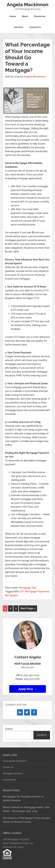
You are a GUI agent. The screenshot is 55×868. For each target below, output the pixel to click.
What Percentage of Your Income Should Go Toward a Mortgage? (27, 57)
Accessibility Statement (15, 761)
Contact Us (8, 767)
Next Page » (28, 608)
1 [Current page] (5, 608)
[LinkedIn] (20, 712)
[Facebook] (34, 712)
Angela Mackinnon (28, 4)
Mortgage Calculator (13, 773)
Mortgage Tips (28, 588)
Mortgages (12, 595)
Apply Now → (27, 689)
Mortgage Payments (37, 591)
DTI (22, 591)
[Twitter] (27, 712)
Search (9, 729)
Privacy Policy (9, 780)
